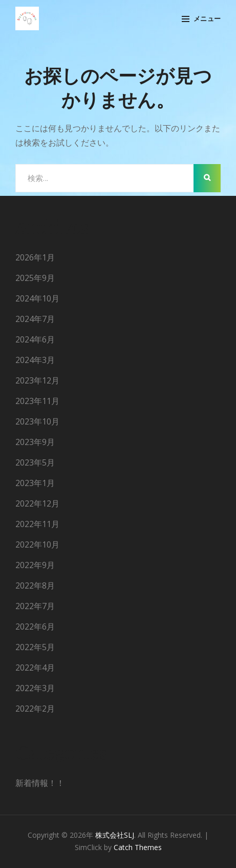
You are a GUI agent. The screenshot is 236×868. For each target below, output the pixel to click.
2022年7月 (35, 606)
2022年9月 (35, 565)
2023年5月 (35, 462)
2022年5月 (35, 647)
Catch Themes (138, 847)
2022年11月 (37, 524)
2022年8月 (35, 586)
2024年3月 (35, 360)
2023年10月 (37, 421)
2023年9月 (35, 442)
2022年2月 (35, 709)
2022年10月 (37, 544)
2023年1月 (35, 483)
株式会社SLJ (115, 835)
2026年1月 (35, 257)
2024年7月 (35, 319)
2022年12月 (37, 503)
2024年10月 (37, 298)
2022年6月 (35, 627)
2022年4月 (35, 668)
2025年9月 (35, 278)
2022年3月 (35, 688)
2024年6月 (35, 339)
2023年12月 (37, 380)
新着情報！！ (40, 783)
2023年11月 (37, 401)
